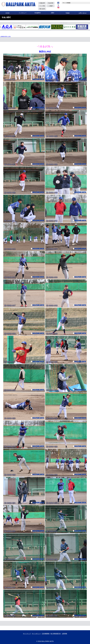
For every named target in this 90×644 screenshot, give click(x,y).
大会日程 (51, 3)
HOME (7, 13)
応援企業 (42, 3)
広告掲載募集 (46, 634)
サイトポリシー (36, 634)
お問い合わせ (83, 13)
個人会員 (42, 9)
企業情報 (64, 634)
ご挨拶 (51, 6)
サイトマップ (27, 634)
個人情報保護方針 (56, 634)
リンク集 (42, 6)
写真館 (68, 13)
